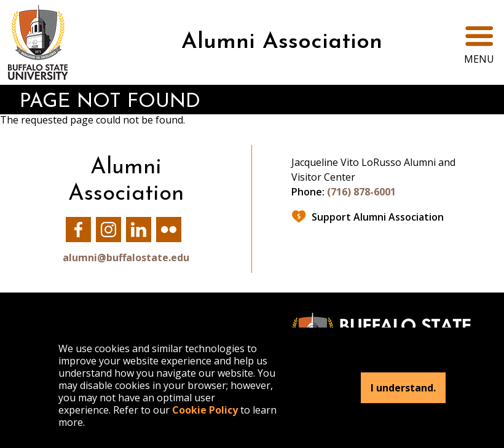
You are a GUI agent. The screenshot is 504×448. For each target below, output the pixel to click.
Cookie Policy (205, 410)
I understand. (403, 388)
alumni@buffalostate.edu (126, 257)
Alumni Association (282, 42)
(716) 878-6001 (361, 192)
